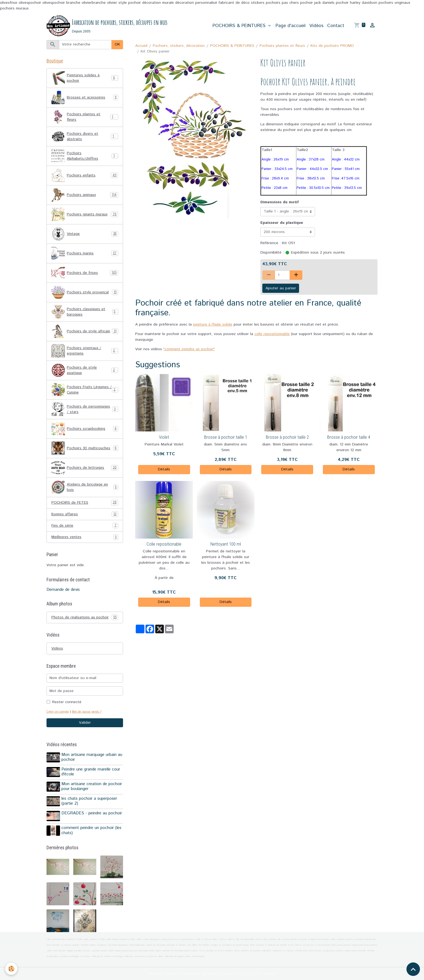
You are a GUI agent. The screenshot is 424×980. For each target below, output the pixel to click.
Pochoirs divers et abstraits (85, 137)
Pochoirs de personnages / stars (85, 410)
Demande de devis (63, 591)
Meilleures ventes (85, 538)
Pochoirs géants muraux (85, 215)
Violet (164, 438)
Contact (336, 26)
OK (117, 45)
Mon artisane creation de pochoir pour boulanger (92, 787)
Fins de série (85, 527)
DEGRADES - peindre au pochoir (92, 813)
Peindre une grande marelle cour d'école (91, 773)
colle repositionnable (272, 335)
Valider (85, 725)
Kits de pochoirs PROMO (332, 46)
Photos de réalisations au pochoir (85, 619)
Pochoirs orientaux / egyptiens (85, 352)
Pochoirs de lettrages (85, 468)
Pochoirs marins (85, 254)
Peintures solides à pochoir (85, 79)
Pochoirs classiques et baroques (85, 313)
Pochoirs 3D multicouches (85, 449)
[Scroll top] (413, 969)
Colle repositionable (164, 545)
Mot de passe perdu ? (88, 713)
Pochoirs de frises (85, 274)
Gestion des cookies (259, 973)
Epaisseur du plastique (282, 223)
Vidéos (316, 26)
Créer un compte (58, 713)
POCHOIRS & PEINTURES (240, 26)
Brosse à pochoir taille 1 (226, 438)
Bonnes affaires (85, 515)
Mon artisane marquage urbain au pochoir (92, 759)
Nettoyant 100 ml (226, 545)
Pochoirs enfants (85, 176)
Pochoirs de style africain (85, 332)
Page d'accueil (291, 26)
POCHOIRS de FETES (85, 504)
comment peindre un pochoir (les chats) (92, 830)
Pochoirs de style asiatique (85, 371)
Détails (164, 470)
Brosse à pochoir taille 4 (349, 438)
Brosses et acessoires (85, 98)
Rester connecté (67, 704)
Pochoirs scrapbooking (85, 430)
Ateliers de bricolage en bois (85, 488)
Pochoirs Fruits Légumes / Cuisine (85, 391)
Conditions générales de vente (209, 973)
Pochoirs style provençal (85, 293)
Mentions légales (162, 973)
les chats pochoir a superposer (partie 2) (90, 802)
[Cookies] (11, 969)
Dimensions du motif (280, 203)
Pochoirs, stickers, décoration (179, 46)
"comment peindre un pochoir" (190, 350)
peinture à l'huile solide (213, 325)
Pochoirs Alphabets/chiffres (85, 157)
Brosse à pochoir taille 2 (287, 438)
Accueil (141, 46)
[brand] (107, 26)
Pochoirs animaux (85, 196)
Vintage (85, 235)
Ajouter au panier (281, 289)
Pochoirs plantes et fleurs (282, 46)
